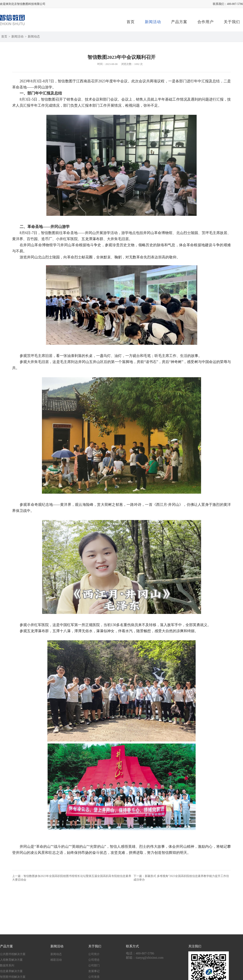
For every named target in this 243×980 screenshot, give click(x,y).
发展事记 (94, 971)
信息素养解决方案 (11, 971)
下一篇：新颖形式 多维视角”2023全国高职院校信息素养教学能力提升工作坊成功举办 (181, 878)
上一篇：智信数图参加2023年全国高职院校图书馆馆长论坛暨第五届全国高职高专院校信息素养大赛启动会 (72, 878)
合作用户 (206, 22)
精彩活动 (56, 960)
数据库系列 (7, 965)
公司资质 (94, 977)
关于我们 (232, 22)
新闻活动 (153, 22)
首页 (131, 22)
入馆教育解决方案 (11, 960)
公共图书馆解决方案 (13, 954)
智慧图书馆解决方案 (13, 977)
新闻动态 (34, 37)
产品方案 (179, 22)
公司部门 (94, 965)
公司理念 (94, 960)
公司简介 (94, 954)
